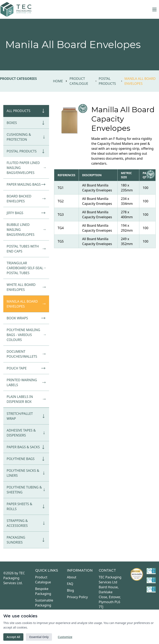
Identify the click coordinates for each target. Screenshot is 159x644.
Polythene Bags (26, 459)
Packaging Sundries (26, 540)
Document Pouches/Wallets (26, 354)
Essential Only (39, 637)
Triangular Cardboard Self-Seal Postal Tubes (26, 268)
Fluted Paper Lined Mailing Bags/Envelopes (26, 168)
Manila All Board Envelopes (26, 304)
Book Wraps (26, 318)
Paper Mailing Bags (26, 184)
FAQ (70, 584)
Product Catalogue (79, 81)
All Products (26, 111)
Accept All (13, 637)
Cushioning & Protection (26, 137)
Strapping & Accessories (26, 523)
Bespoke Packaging (43, 591)
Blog (70, 590)
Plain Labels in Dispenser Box (26, 399)
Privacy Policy (77, 597)
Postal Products (107, 81)
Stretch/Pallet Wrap (26, 416)
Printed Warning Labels (26, 382)
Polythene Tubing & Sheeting (26, 490)
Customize (65, 637)
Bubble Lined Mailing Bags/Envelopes (26, 230)
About (72, 577)
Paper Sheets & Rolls (26, 506)
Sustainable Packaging (44, 603)
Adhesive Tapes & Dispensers (26, 433)
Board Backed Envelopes (26, 199)
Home (58, 81)
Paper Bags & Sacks (26, 447)
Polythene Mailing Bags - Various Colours (26, 335)
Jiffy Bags (26, 213)
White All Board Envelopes (26, 287)
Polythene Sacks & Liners (26, 473)
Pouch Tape (26, 368)
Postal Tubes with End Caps (26, 249)
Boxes (26, 123)
